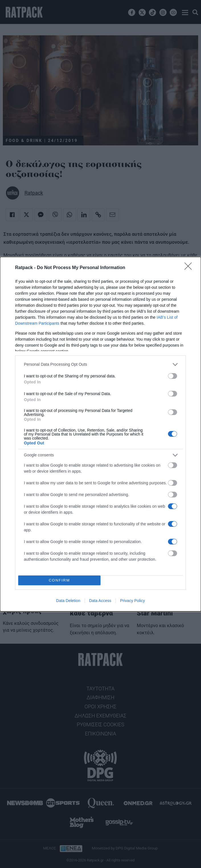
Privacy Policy (133, 601)
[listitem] (100, 364)
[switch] (173, 376)
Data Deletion (68, 601)
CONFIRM (59, 580)
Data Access (100, 601)
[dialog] (100, 434)
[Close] (190, 268)
